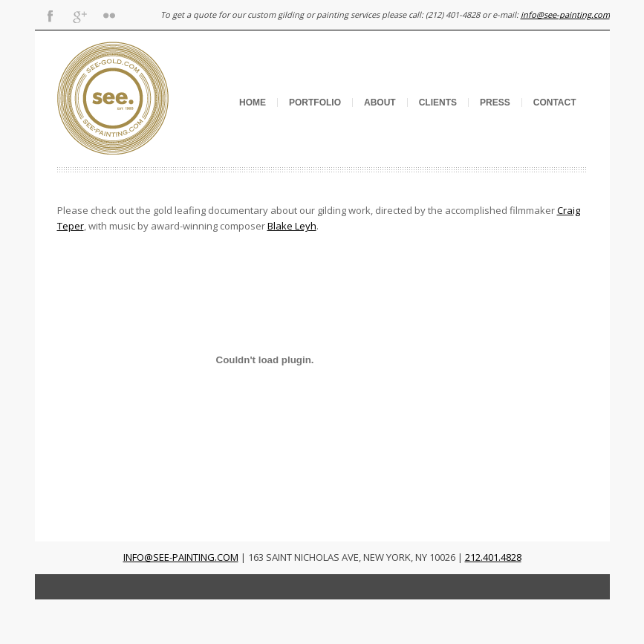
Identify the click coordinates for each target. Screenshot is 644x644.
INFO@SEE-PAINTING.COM (181, 557)
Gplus (79, 15)
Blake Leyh (292, 226)
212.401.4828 (493, 557)
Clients (438, 103)
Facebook (50, 15)
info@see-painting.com (565, 14)
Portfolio (315, 103)
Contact (555, 103)
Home (253, 103)
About (380, 103)
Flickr (109, 15)
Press (495, 103)
